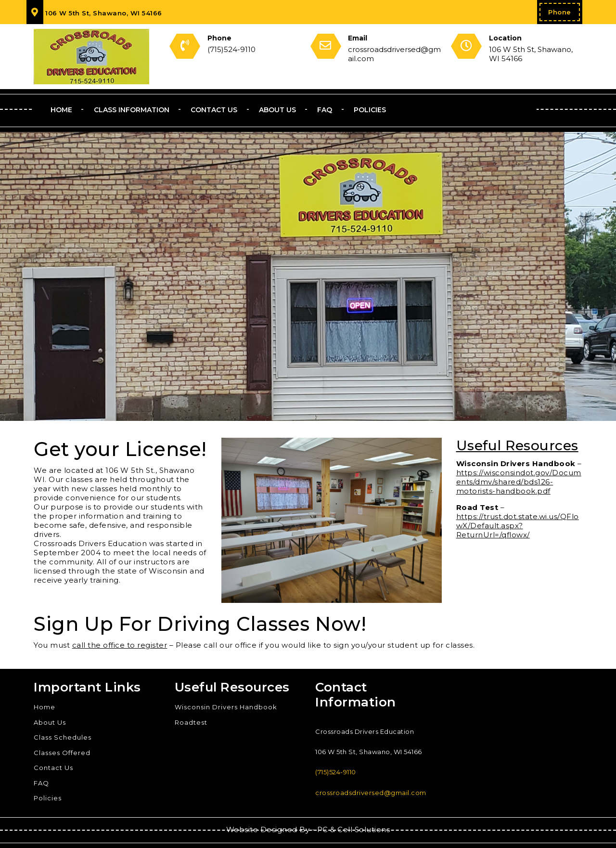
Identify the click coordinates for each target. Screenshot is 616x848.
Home (61, 110)
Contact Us (214, 110)
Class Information (132, 110)
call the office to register (120, 645)
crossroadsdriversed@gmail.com (371, 793)
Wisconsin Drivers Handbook (226, 707)
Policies (370, 110)
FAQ (325, 110)
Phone (560, 12)
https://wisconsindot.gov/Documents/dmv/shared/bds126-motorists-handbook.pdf (519, 482)
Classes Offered (62, 753)
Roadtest (191, 722)
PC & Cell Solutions (354, 829)
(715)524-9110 (336, 772)
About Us (277, 110)
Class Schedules (63, 737)
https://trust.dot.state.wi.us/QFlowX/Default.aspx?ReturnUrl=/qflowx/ (518, 526)
